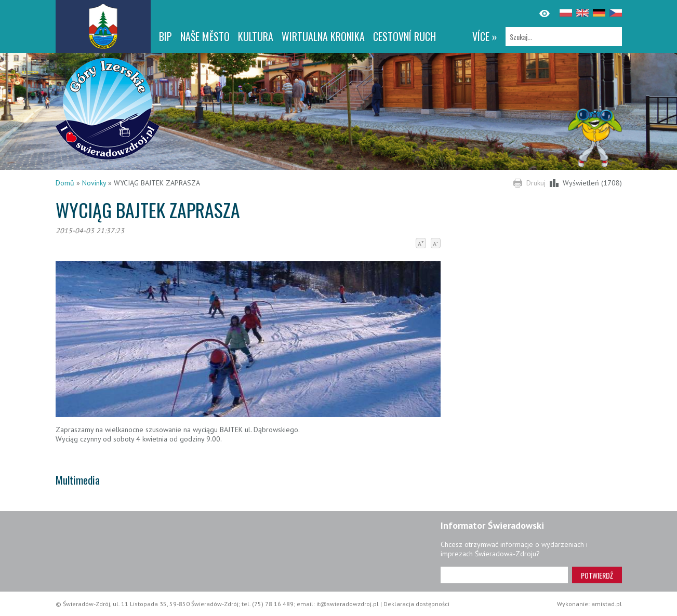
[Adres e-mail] (504, 575)
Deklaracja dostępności (416, 604)
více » (485, 36)
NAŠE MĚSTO (205, 36)
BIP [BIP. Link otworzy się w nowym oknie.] (165, 36)
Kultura (256, 36)
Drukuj (536, 183)
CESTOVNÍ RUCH (404, 36)
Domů (65, 183)
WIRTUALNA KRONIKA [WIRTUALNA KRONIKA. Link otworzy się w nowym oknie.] (323, 36)
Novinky (94, 183)
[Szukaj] (564, 37)
